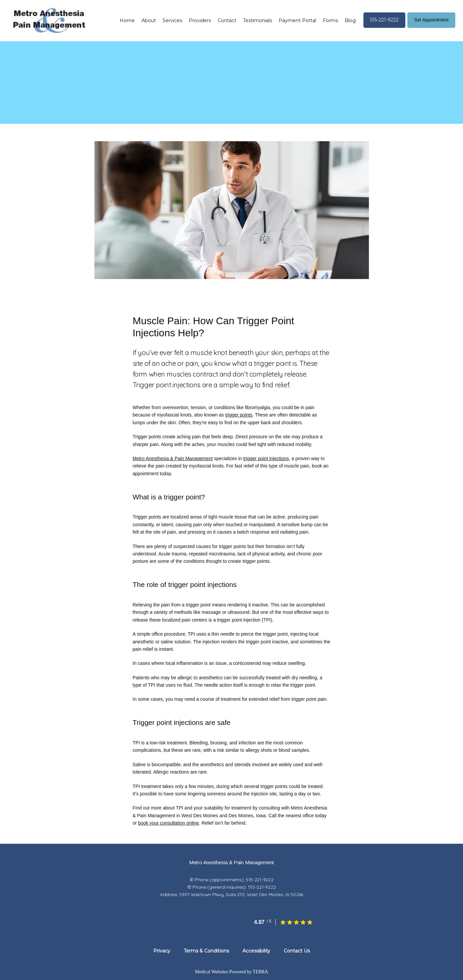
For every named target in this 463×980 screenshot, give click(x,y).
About (149, 20)
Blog (350, 20)
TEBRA (261, 972)
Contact (227, 20)
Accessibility (256, 951)
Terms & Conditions (206, 951)
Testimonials (257, 20)
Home (127, 20)
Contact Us (297, 951)
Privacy (162, 951)
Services (172, 20)
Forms (330, 20)
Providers (200, 20)
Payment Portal (297, 20)
